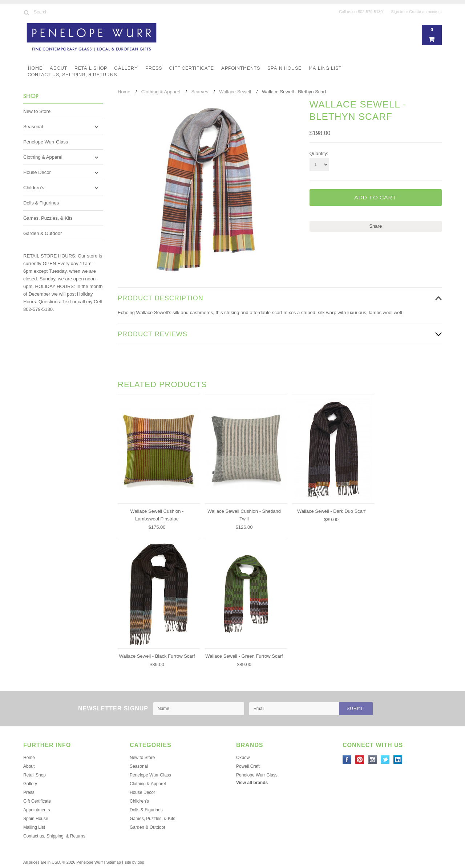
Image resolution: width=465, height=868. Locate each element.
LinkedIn (398, 760)
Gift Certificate (192, 68)
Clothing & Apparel (43, 157)
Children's (34, 188)
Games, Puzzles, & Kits (48, 218)
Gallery (126, 68)
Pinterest (360, 760)
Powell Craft (248, 766)
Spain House (284, 68)
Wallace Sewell (235, 92)
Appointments (241, 68)
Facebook (347, 760)
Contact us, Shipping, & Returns (72, 75)
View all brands (252, 783)
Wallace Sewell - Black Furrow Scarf (157, 656)
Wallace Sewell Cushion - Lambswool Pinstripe (157, 515)
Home (35, 68)
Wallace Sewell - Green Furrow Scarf (244, 656)
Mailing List (325, 68)
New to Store (37, 111)
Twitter (385, 760)
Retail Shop (91, 68)
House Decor (37, 172)
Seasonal (33, 127)
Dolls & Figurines (41, 203)
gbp (141, 862)
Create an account (425, 12)
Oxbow (243, 758)
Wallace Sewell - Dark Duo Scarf (331, 511)
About (58, 68)
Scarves (200, 92)
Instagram (373, 760)
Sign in (397, 12)
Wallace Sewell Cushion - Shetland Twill (244, 515)
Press (154, 68)
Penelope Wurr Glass (46, 142)
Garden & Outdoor (43, 233)
